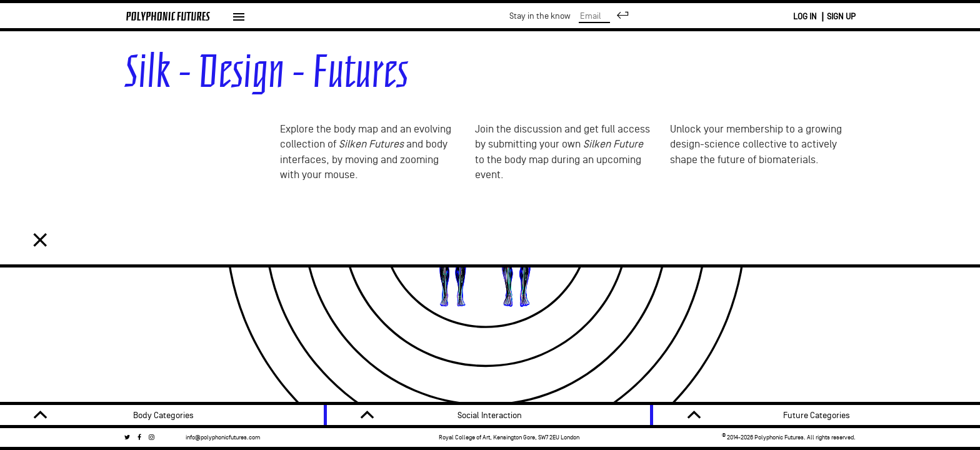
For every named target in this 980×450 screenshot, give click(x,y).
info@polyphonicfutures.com (223, 437)
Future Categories (817, 415)
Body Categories (163, 415)
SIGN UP (841, 17)
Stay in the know (655, 16)
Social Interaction (490, 415)
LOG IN (805, 17)
